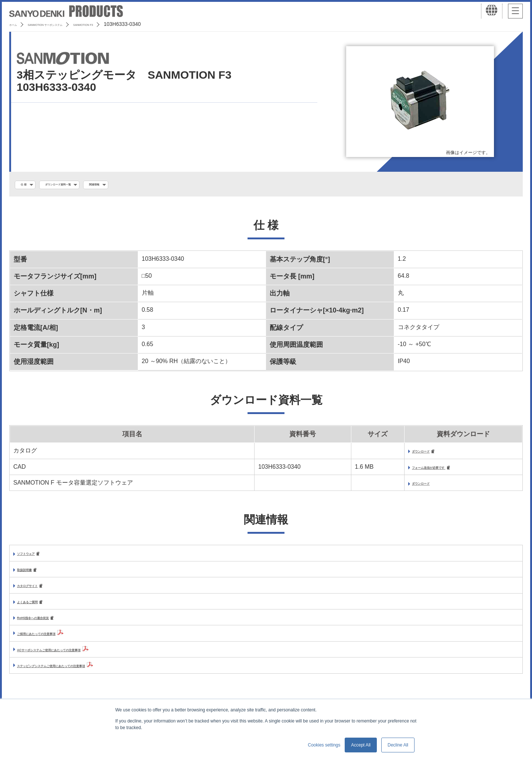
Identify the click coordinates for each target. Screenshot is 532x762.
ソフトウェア (35, 558)
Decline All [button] (398, 745)
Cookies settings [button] (324, 745)
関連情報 (139, 185)
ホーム (17, 24)
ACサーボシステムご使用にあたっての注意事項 (80, 657)
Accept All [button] (361, 745)
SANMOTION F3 (134, 24)
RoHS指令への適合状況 (49, 624)
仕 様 (28, 185)
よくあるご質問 (38, 608)
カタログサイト (38, 591)
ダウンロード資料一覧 (81, 185)
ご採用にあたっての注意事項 (55, 641)
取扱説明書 (32, 574)
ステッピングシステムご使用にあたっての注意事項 (85, 672)
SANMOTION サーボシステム (70, 24)
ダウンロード (397, 454)
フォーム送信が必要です (413, 470)
